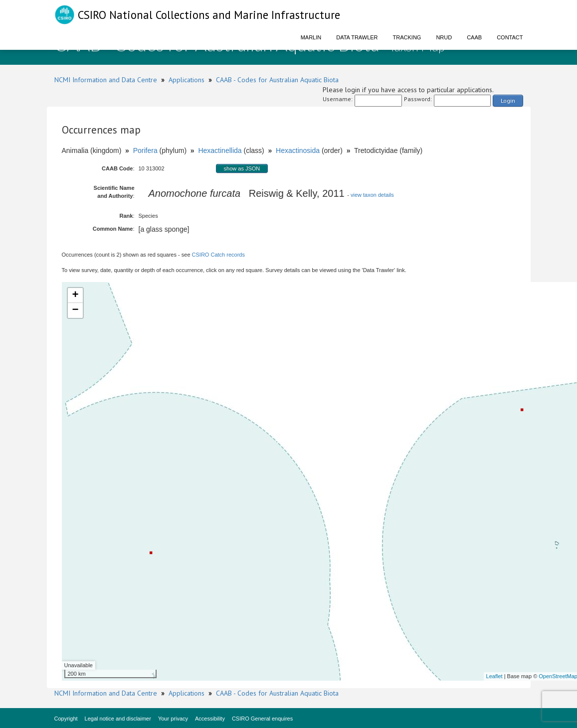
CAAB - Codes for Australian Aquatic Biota (277, 80)
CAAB (474, 37)
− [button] (75, 310)
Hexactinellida (220, 150)
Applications (187, 80)
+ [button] (75, 295)
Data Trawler (357, 37)
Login (508, 100)
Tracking (407, 37)
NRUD (444, 37)
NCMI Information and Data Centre (106, 80)
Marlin (311, 37)
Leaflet (494, 676)
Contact (510, 37)
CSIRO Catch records (218, 255)
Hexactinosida (298, 150)
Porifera (145, 150)
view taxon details (372, 195)
